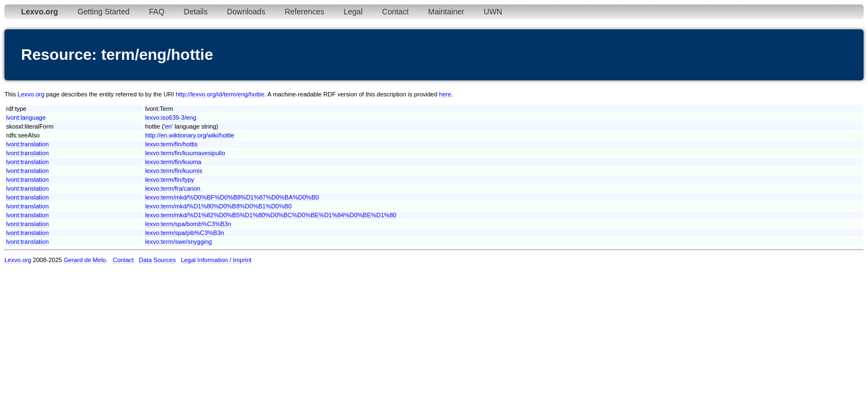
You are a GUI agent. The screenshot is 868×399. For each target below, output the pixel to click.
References (304, 12)
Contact (395, 12)
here (445, 94)
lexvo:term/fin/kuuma (173, 162)
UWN (493, 12)
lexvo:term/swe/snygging (178, 242)
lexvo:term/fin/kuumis (174, 171)
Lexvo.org (31, 94)
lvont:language (26, 117)
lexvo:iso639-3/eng (170, 117)
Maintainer (446, 12)
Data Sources (157, 260)
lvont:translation (27, 144)
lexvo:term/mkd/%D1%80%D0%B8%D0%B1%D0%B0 (218, 206)
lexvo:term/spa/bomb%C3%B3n (188, 224)
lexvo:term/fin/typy (170, 180)
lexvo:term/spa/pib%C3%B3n (184, 233)
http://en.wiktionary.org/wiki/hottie (190, 135)
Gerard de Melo (85, 260)
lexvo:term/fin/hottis (171, 144)
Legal (353, 12)
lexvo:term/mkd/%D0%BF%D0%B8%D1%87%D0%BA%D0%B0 (232, 197)
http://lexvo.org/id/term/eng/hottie (220, 94)
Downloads (246, 12)
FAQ (157, 12)
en (168, 126)
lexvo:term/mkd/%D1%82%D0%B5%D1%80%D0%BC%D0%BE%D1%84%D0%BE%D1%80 (271, 215)
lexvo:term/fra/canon (173, 188)
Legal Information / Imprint (216, 260)
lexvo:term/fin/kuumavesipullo (185, 153)
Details (196, 12)
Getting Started (104, 12)
